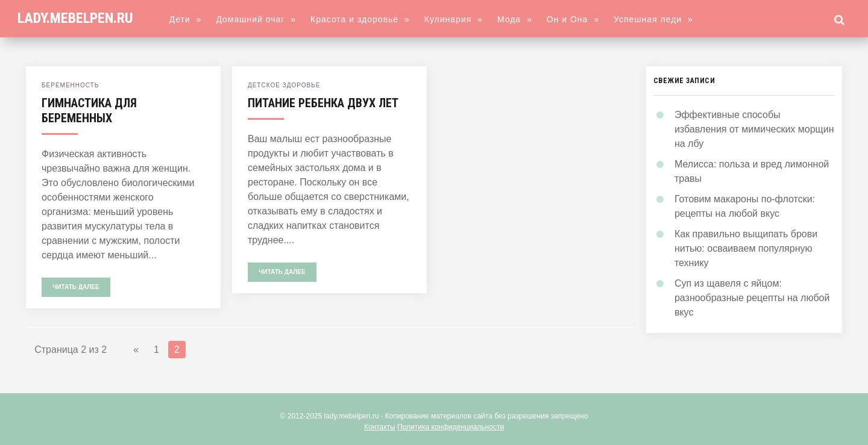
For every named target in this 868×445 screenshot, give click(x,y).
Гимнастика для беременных (89, 110)
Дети (186, 19)
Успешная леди (653, 19)
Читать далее (76, 287)
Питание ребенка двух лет (323, 103)
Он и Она (573, 19)
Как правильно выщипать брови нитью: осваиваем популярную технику (746, 248)
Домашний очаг (256, 19)
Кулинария (454, 19)
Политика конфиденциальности (451, 427)
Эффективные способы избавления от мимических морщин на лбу (754, 129)
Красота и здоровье (360, 19)
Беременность (70, 85)
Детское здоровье (284, 85)
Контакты (380, 427)
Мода (515, 19)
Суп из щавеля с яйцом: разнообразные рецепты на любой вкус (752, 298)
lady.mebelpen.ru (75, 18)
